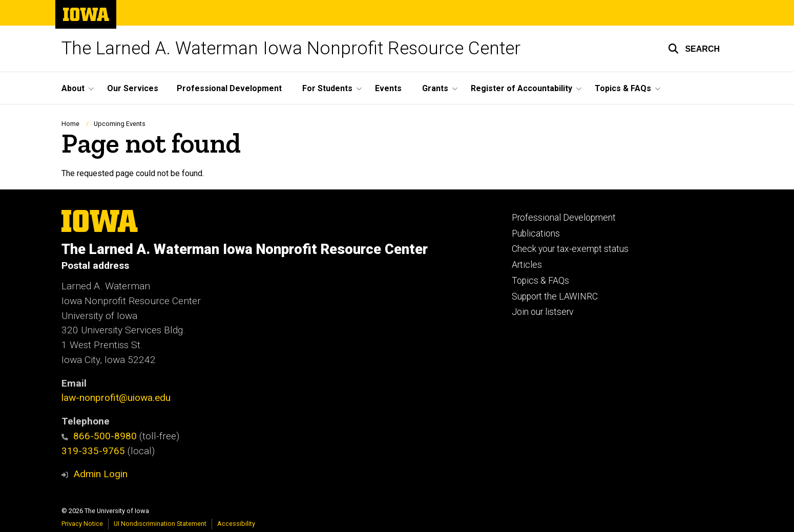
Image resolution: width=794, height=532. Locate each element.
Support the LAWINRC (555, 296)
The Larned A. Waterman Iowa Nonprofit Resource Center (291, 48)
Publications (536, 233)
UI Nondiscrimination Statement (160, 524)
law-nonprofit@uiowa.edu (116, 398)
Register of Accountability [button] (521, 88)
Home (70, 124)
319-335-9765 (93, 451)
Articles (527, 265)
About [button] (73, 88)
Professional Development (229, 88)
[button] (694, 49)
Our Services (133, 88)
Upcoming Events (120, 124)
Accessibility (236, 524)
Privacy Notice (82, 524)
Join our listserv (542, 312)
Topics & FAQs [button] (623, 88)
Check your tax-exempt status (570, 249)
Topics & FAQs (540, 281)
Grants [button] (435, 88)
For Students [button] (327, 88)
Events (388, 88)
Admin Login (100, 474)
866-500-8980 (99, 436)
